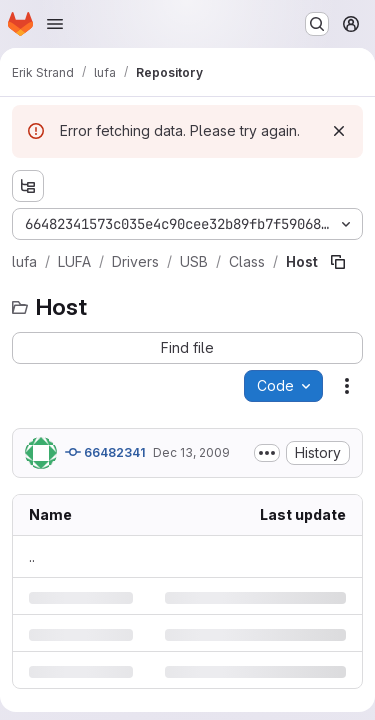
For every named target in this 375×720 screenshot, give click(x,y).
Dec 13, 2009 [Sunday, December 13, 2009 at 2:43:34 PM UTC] (191, 452)
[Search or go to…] (317, 24)
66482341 (105, 452)
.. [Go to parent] (32, 556)
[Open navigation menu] (55, 24)
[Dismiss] (339, 131)
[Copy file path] (338, 262)
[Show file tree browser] (28, 186)
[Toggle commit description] (267, 453)
